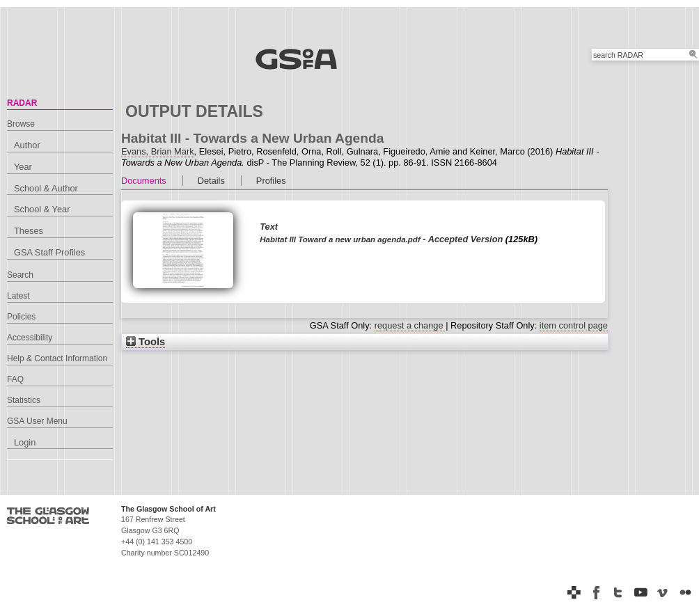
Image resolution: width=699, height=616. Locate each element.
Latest (18, 296)
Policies (21, 317)
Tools (146, 342)
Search (20, 275)
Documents (144, 181)
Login (25, 442)
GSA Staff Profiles (49, 252)
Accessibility (30, 338)
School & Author (46, 188)
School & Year (42, 209)
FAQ (15, 379)
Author (27, 145)
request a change (409, 325)
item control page (574, 325)
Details (211, 181)
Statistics (24, 400)
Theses (29, 231)
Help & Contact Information (57, 358)
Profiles (271, 181)
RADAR (22, 103)
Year (23, 167)
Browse (21, 124)
